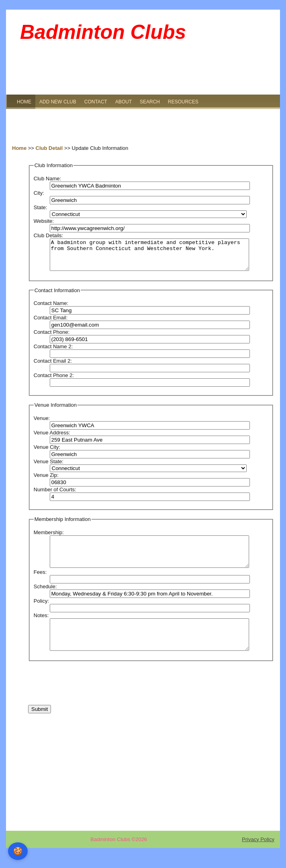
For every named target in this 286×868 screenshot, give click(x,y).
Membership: (49, 538)
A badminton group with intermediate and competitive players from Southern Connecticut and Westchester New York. (149, 258)
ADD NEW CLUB (58, 102)
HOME (24, 102)
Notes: (41, 627)
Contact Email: (51, 324)
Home (19, 148)
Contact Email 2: (53, 367)
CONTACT (96, 102)
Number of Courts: (55, 496)
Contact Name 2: (53, 352)
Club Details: (49, 235)
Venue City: (47, 453)
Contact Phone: (52, 338)
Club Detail (49, 148)
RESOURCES (183, 102)
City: (39, 193)
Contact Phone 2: (54, 381)
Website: (44, 221)
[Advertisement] (143, 127)
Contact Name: (51, 309)
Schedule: (45, 599)
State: (41, 207)
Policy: (41, 613)
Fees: (40, 584)
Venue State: (49, 467)
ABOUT (123, 102)
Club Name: (48, 179)
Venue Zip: (46, 481)
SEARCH (150, 102)
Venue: (42, 424)
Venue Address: (52, 439)
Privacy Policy (258, 857)
